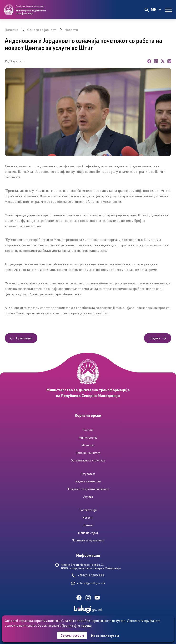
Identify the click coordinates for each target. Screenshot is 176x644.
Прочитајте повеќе (77, 625)
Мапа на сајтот (88, 533)
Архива (88, 497)
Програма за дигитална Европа (88, 489)
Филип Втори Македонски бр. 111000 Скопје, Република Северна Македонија (88, 566)
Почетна (12, 30)
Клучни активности (88, 481)
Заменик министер (88, 453)
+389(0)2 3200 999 (88, 575)
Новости (71, 30)
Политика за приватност (88, 540)
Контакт (88, 525)
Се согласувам (72, 635)
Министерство (88, 438)
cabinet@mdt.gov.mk (88, 583)
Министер (88, 445)
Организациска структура (88, 460)
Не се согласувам (105, 636)
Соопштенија (88, 510)
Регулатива (88, 474)
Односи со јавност (42, 30)
